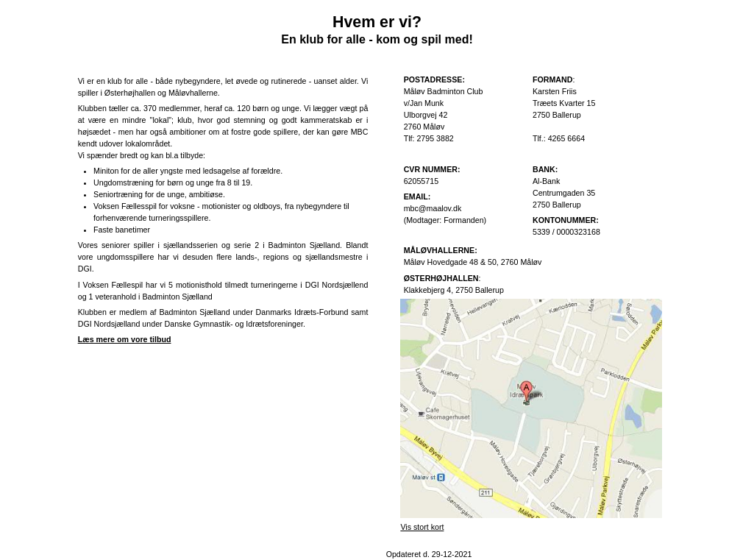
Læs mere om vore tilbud (125, 339)
